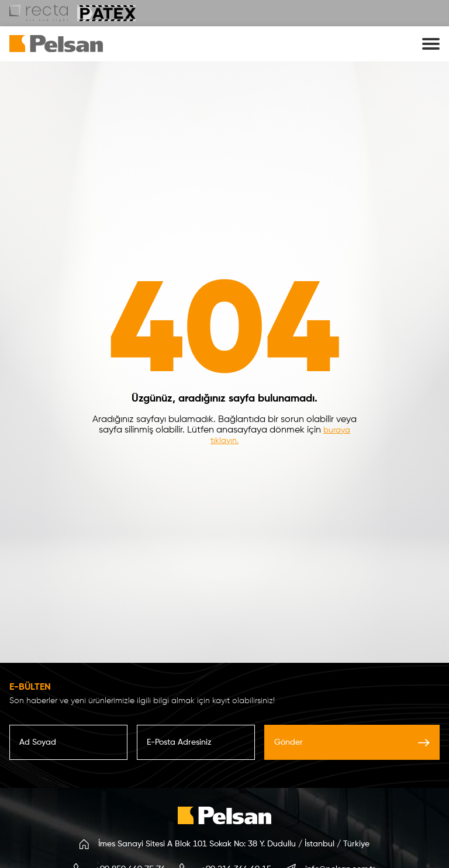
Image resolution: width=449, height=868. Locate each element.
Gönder (352, 742)
